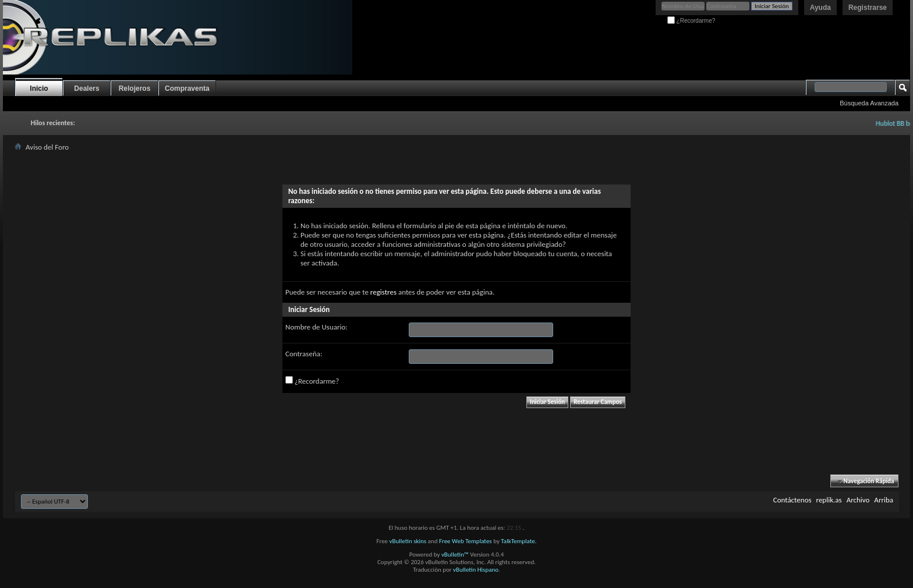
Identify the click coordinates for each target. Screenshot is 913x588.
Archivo (858, 500)
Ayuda (820, 8)
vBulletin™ (455, 555)
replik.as (829, 500)
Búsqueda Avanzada (869, 103)
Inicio (39, 88)
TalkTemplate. (519, 541)
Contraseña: (304, 354)
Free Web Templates (466, 541)
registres (383, 292)
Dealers (86, 88)
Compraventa (187, 88)
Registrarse (868, 8)
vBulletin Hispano (476, 570)
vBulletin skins (408, 541)
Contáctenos (792, 500)
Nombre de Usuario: (316, 327)
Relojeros (135, 88)
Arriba (884, 500)
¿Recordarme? (691, 21)
